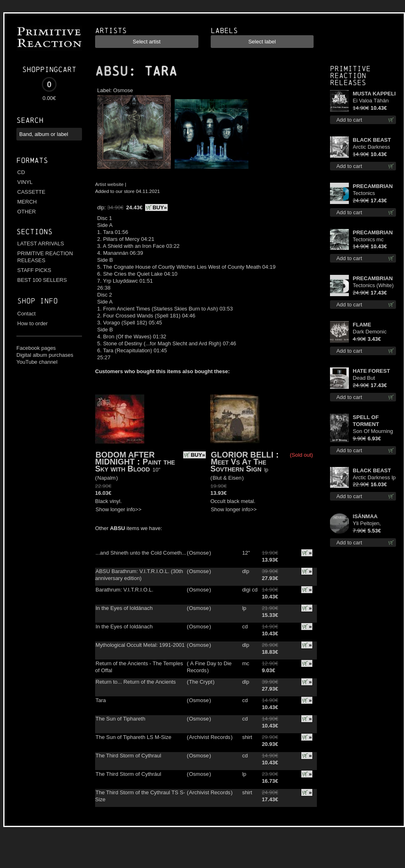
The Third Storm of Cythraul (128, 756)
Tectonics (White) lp (373, 286)
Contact (26, 314)
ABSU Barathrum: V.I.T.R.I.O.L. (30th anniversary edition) (139, 575)
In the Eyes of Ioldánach (124, 608)
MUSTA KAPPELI (374, 94)
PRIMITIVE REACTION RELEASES (45, 257)
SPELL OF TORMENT (366, 421)
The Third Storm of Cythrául (128, 774)
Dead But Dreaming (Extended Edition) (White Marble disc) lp (370, 378)
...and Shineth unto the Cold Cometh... (141, 553)
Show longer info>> (118, 509)
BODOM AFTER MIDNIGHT (125, 458)
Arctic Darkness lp (374, 477)
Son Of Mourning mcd (373, 432)
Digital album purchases (45, 355)
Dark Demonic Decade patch (370, 332)
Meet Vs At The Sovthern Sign (238, 465)
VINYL (25, 182)
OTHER (27, 212)
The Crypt (201, 682)
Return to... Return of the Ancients (136, 682)
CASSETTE (31, 192)
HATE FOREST (372, 371)
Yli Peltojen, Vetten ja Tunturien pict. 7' (372, 524)
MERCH (27, 202)
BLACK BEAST (372, 140)
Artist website (109, 184)
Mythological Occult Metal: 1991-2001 (140, 645)
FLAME (362, 325)
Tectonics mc (368, 239)
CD (21, 172)
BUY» (160, 207)
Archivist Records (210, 737)
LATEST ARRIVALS (41, 244)
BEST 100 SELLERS (42, 280)
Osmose (123, 90)
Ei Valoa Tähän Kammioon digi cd (374, 101)
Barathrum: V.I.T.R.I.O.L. (124, 590)
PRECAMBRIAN (373, 186)
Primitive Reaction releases (350, 76)
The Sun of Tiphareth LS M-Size (133, 737)
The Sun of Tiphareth (120, 719)
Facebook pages (36, 348)
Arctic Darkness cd (372, 147)
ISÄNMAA (365, 516)
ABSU (111, 71)
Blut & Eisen (227, 478)
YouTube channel (37, 362)
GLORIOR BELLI (242, 455)
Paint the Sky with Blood (135, 465)
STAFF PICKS (34, 270)
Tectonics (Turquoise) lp (369, 194)
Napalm (106, 478)
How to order (32, 323)
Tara (101, 700)
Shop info (38, 301)
